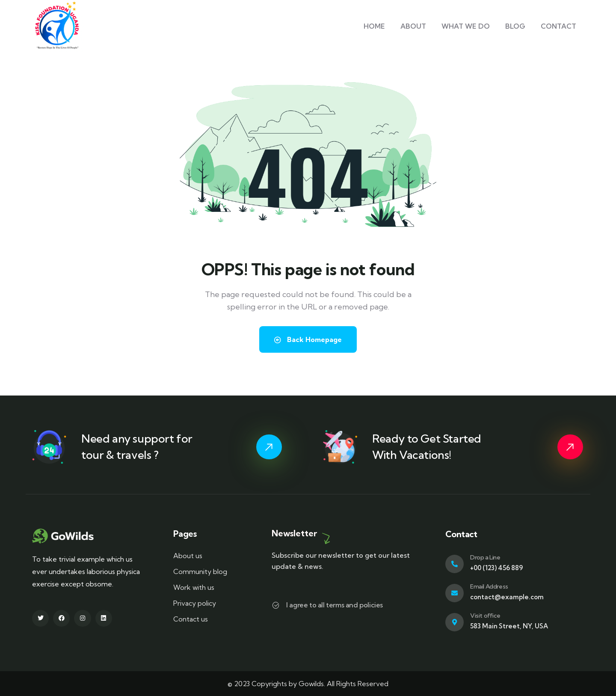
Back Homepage (308, 339)
